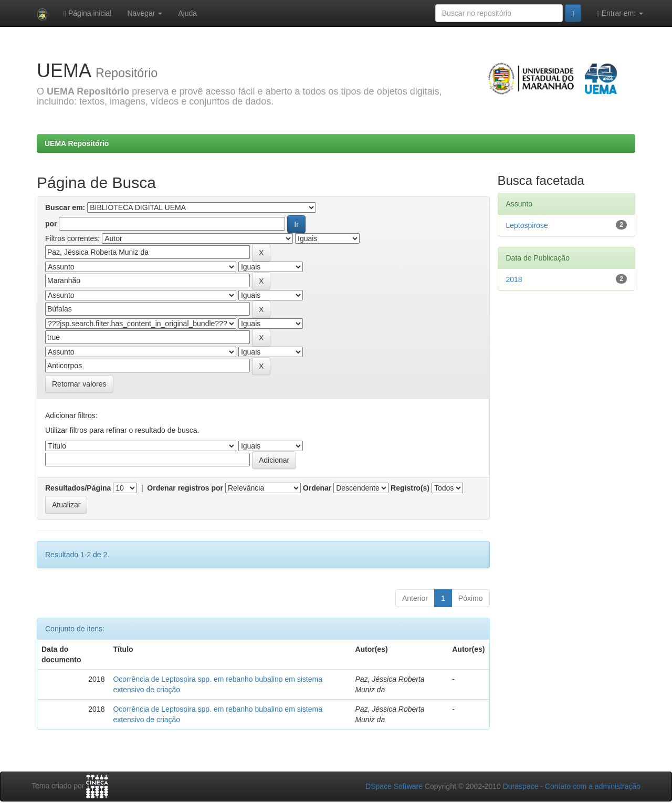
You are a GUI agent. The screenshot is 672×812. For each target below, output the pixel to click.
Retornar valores (79, 384)
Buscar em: (65, 207)
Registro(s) (410, 488)
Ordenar (317, 488)
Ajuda (187, 13)
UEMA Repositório (77, 143)
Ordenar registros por (185, 488)
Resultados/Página (78, 488)
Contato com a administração (593, 786)
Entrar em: (620, 13)
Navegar (145, 13)
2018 (514, 279)
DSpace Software (394, 786)
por (51, 224)
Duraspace (521, 786)
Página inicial (88, 13)
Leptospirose (527, 225)
